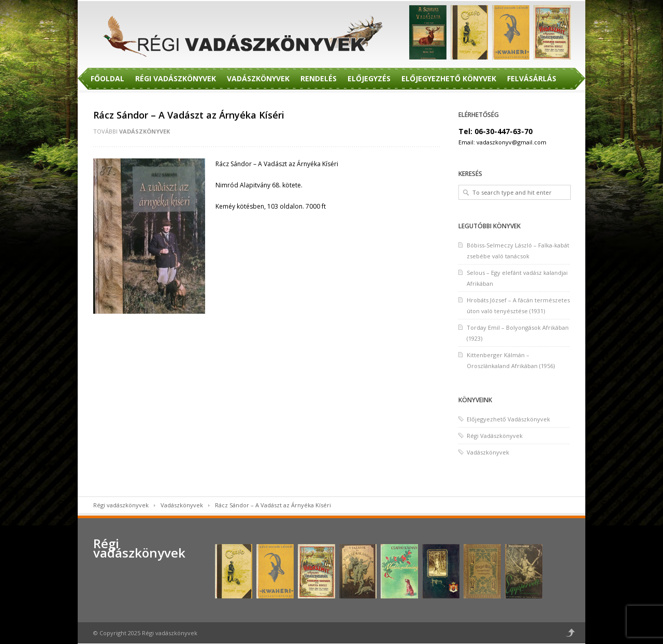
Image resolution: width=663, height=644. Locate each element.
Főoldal (107, 78)
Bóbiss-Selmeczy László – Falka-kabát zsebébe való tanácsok (518, 251)
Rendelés (319, 78)
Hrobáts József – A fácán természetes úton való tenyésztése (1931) (518, 305)
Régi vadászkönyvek (121, 505)
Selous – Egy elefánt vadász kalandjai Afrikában (517, 278)
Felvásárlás (532, 78)
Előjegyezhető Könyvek (449, 78)
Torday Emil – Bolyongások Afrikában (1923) (518, 333)
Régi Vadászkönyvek (176, 78)
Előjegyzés (369, 78)
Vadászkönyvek (258, 78)
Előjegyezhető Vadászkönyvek (508, 419)
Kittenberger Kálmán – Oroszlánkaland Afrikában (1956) (511, 360)
